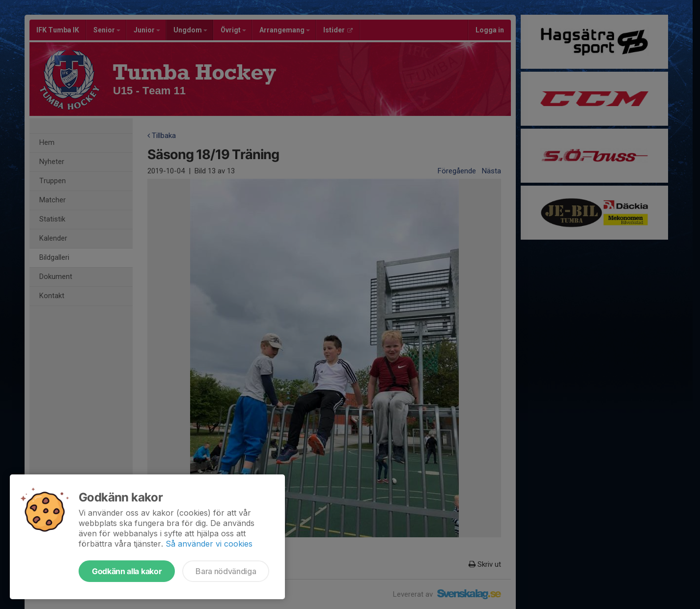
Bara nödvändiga (226, 571)
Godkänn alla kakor (127, 571)
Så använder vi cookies (209, 544)
